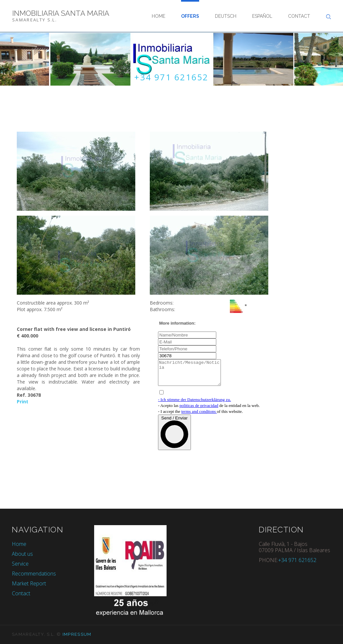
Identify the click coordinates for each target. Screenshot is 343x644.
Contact (299, 16)
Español (262, 16)
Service (20, 564)
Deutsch (226, 16)
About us (22, 554)
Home (158, 16)
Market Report (29, 583)
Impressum (77, 634)
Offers (190, 16)
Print (23, 402)
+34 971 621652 (171, 77)
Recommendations (34, 574)
